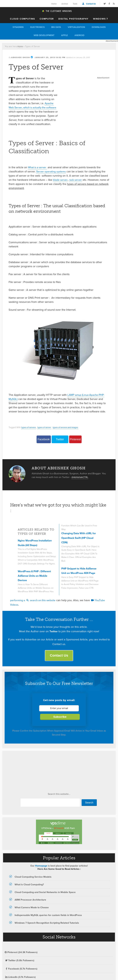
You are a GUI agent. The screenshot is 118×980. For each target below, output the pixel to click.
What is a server (38, 171)
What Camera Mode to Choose (32, 912)
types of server (46, 432)
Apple (64, 35)
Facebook (44, 444)
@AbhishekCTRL (80, 481)
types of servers (29, 432)
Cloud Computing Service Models (33, 882)
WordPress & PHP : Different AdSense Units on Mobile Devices (36, 580)
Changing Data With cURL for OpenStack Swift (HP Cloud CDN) (80, 542)
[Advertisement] (86, 99)
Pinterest (75, 444)
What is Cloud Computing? (29, 889)
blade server (60, 184)
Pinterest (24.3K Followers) (21, 957)
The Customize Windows (59, 11)
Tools (75, 4)
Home (54, 4)
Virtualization (76, 27)
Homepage (41, 871)
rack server (76, 184)
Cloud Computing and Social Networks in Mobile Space (45, 897)
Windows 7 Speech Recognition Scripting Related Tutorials (47, 928)
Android (79, 35)
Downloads (99, 27)
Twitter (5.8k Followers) (19, 965)
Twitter (60, 444)
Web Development (44, 35)
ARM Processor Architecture (30, 905)
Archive (65, 4)
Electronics (37, 27)
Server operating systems (52, 176)
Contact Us (91, 4)
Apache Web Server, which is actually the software (31, 107)
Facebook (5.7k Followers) (21, 974)
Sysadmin (18, 27)
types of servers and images (68, 432)
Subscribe (60, 722)
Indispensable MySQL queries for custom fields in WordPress (48, 920)
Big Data (56, 27)
